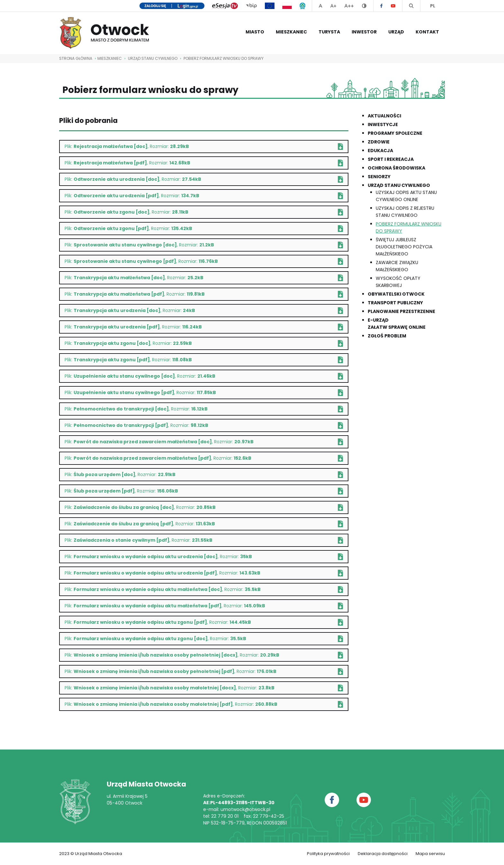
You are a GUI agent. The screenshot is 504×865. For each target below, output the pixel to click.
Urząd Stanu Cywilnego (153, 58)
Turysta (329, 32)
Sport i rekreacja (391, 159)
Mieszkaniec (291, 32)
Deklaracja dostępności (383, 854)
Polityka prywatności (328, 854)
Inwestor (364, 32)
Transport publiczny (395, 303)
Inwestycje (383, 124)
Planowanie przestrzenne (401, 311)
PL (433, 6)
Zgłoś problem (387, 336)
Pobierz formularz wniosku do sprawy (224, 58)
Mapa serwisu (430, 854)
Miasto (255, 32)
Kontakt (427, 32)
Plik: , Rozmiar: (204, 147)
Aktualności (384, 116)
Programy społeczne (395, 133)
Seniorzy (379, 177)
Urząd (396, 32)
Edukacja (380, 151)
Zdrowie (379, 142)
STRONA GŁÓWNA (76, 58)
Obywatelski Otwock (396, 294)
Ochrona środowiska (396, 168)
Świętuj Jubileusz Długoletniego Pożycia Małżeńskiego (404, 247)
